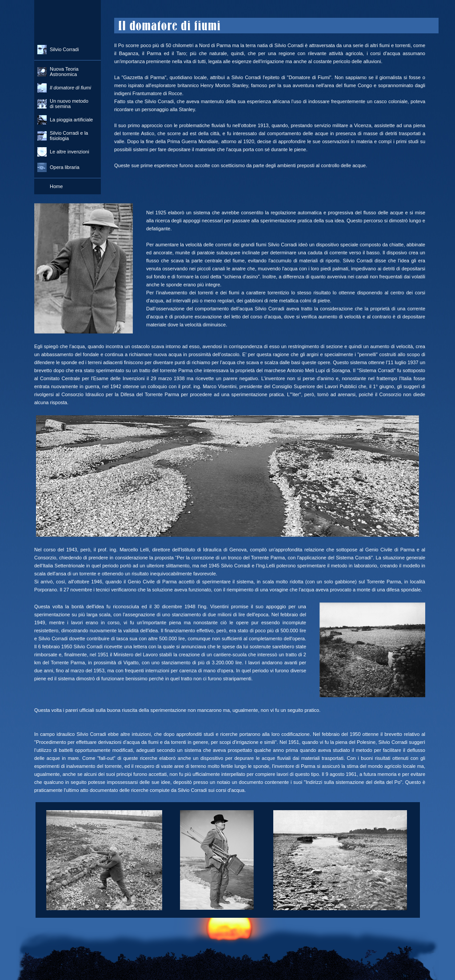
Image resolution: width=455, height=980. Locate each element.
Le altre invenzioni (70, 152)
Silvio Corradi (64, 49)
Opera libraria (65, 167)
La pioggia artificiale (71, 120)
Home (56, 186)
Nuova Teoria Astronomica (64, 72)
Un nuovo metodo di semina (69, 104)
